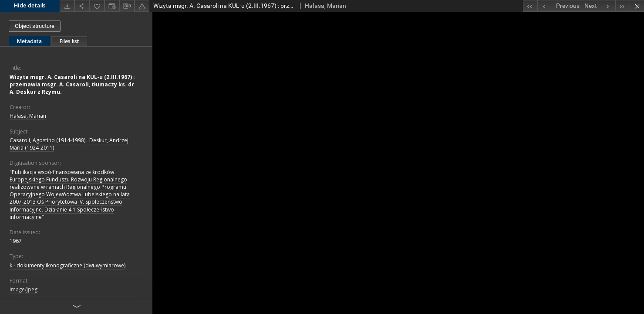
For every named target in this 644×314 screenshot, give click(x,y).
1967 (16, 241)
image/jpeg (24, 289)
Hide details (30, 5)
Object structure (35, 26)
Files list (69, 41)
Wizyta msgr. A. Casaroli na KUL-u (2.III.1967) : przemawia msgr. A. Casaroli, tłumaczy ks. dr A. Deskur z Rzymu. (72, 84)
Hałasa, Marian (28, 116)
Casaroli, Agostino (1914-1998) (47, 140)
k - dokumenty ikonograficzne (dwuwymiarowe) (67, 265)
